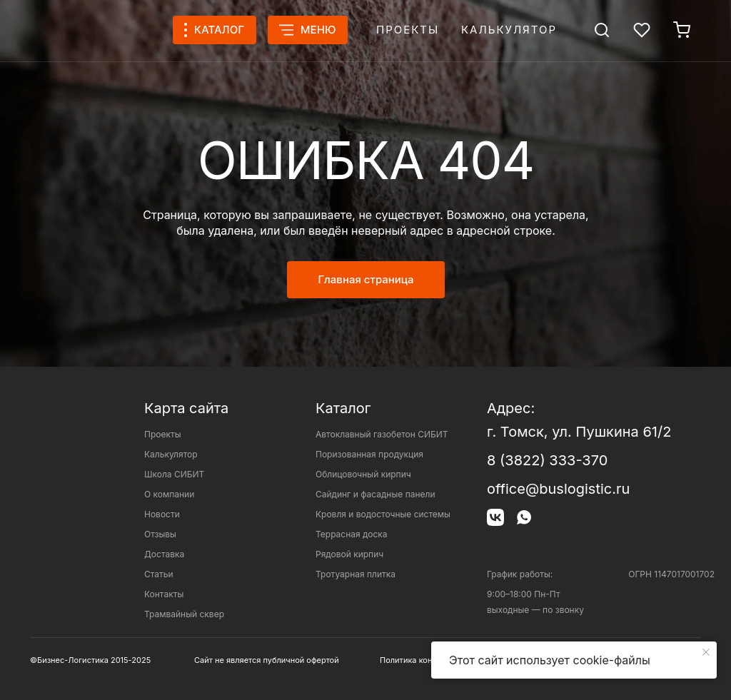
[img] (602, 30)
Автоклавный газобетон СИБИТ (382, 434)
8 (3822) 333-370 (547, 460)
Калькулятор (509, 30)
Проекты (408, 30)
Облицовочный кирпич (363, 474)
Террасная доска (352, 534)
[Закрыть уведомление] (706, 652)
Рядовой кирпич (349, 554)
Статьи (159, 574)
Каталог (343, 408)
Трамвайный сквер (184, 614)
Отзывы (160, 534)
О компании (169, 494)
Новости (162, 514)
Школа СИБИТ (174, 474)
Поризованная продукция (369, 454)
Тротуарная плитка (356, 574)
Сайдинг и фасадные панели (375, 494)
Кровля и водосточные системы (383, 514)
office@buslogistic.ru (558, 489)
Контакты (164, 594)
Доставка (164, 554)
